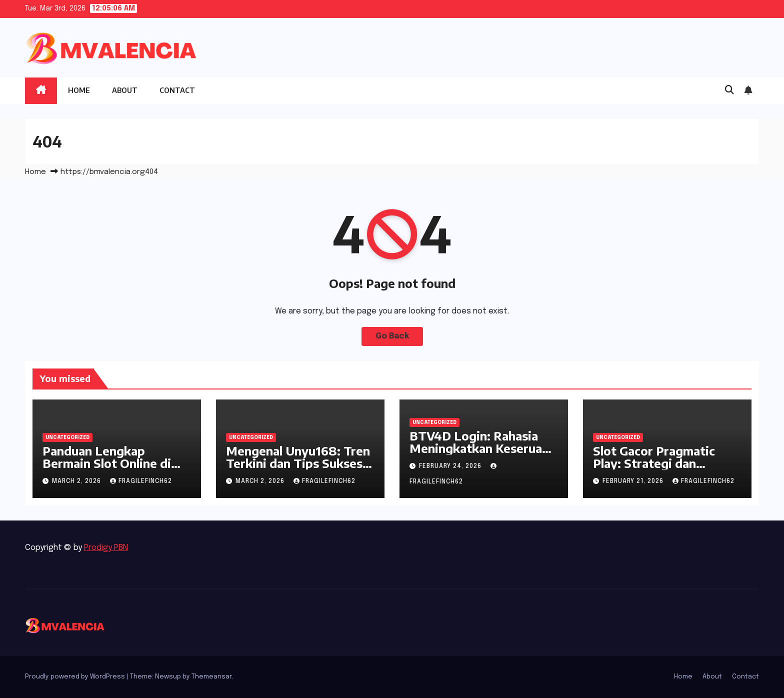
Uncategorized (67, 437)
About (125, 90)
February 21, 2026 (634, 481)
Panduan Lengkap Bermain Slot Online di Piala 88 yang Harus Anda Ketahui (116, 469)
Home (79, 90)
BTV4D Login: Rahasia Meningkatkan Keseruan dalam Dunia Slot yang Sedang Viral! (479, 454)
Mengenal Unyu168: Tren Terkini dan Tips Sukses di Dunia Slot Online (298, 463)
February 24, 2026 (451, 466)
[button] (729, 90)
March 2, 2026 (77, 481)
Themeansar (211, 677)
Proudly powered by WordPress (76, 677)
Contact (177, 90)
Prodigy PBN (106, 548)
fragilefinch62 (141, 481)
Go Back (392, 336)
